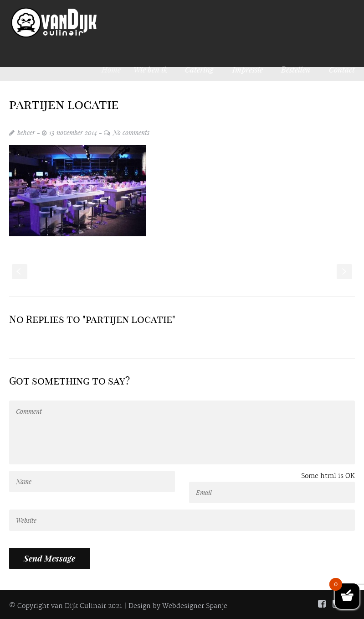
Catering (199, 69)
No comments (131, 133)
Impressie (248, 69)
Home (115, 69)
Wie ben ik (153, 69)
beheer (26, 133)
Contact (342, 69)
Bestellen (296, 69)
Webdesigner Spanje (195, 606)
